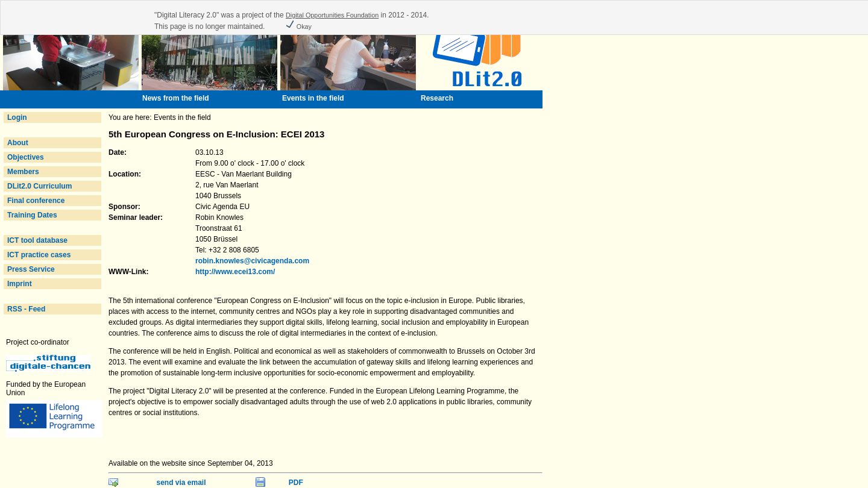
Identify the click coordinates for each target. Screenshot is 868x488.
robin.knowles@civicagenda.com (252, 261)
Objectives (26, 157)
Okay (298, 27)
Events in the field (313, 98)
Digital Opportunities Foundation (332, 15)
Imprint (20, 284)
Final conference (36, 201)
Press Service (31, 269)
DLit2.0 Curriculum (39, 186)
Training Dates (32, 215)
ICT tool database (37, 240)
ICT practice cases (39, 255)
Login (17, 117)
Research (437, 98)
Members (23, 172)
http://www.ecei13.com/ (235, 272)
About (18, 143)
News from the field (176, 98)
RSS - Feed (26, 309)
